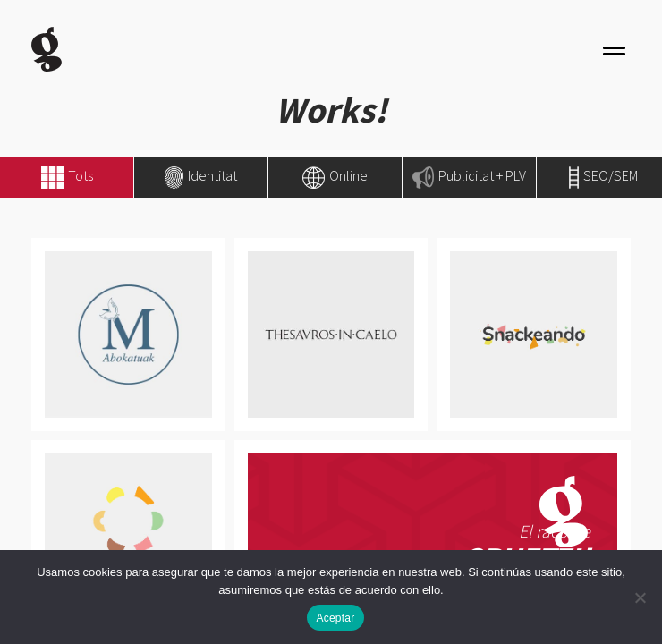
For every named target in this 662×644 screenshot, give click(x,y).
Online (335, 175)
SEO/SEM (603, 175)
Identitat (200, 175)
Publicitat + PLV (469, 175)
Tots (81, 175)
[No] (640, 597)
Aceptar (335, 618)
